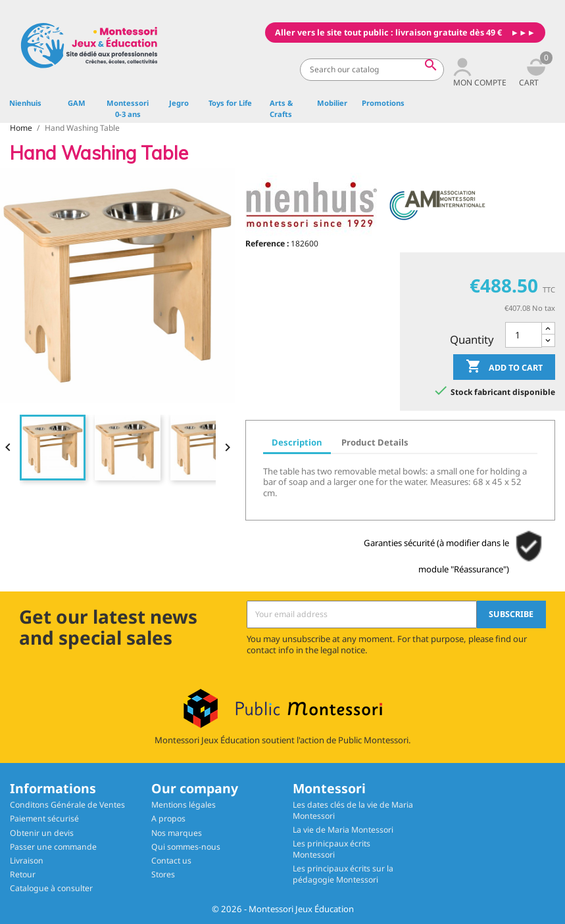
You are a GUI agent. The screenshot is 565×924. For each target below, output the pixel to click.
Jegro (179, 103)
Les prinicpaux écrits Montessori (332, 849)
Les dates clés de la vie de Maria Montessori (353, 810)
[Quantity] (524, 335)
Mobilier (332, 103)
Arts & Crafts (281, 108)
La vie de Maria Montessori (343, 830)
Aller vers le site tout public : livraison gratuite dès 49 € (388, 33)
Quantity (472, 339)
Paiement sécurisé (44, 819)
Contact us (171, 861)
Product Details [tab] (375, 442)
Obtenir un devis (42, 833)
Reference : (267, 243)
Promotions (383, 103)
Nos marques (177, 833)
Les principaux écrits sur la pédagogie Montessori (343, 874)
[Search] (372, 70)
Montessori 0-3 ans (128, 108)
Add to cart (504, 367)
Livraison (27, 861)
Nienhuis (25, 103)
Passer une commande (53, 847)
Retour (23, 874)
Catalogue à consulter (51, 888)
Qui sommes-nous (186, 847)
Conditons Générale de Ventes (67, 805)
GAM (77, 103)
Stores (163, 874)
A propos (168, 819)
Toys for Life (230, 103)
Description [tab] (297, 442)
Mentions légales (184, 805)
